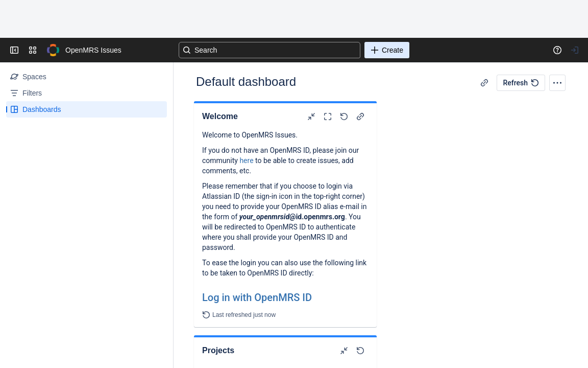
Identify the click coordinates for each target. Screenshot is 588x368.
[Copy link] (484, 83)
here (246, 160)
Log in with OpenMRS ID (257, 297)
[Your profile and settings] (575, 50)
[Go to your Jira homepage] (53, 50)
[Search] (269, 50)
